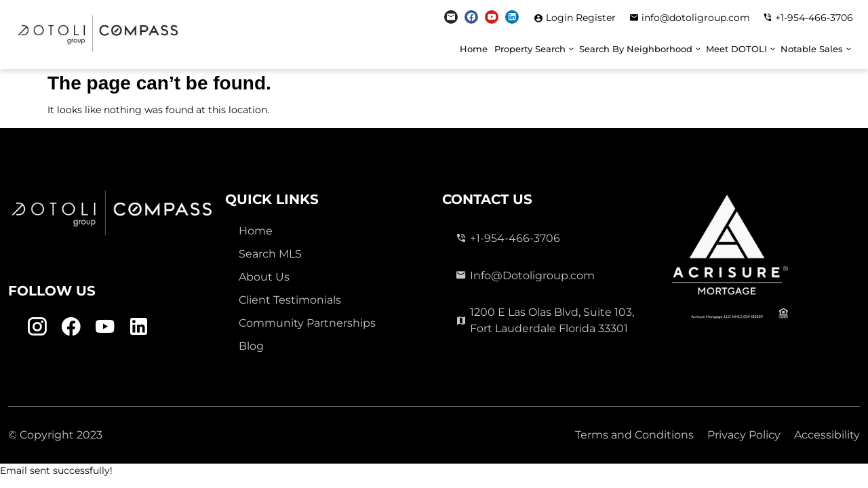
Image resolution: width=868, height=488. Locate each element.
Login (561, 18)
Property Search (530, 49)
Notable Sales (812, 49)
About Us (264, 277)
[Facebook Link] (471, 17)
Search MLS (270, 254)
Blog (251, 346)
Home (474, 49)
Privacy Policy (744, 435)
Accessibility (827, 435)
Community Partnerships (307, 323)
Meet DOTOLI (736, 49)
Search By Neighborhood (636, 49)
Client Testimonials (290, 300)
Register (596, 18)
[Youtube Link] (492, 17)
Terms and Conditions (634, 435)
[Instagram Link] (451, 17)
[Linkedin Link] (512, 17)
